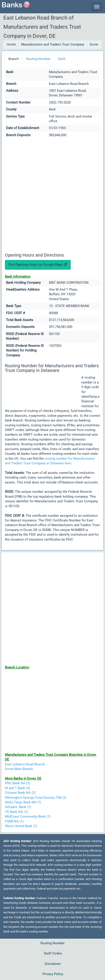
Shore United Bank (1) (21, 826)
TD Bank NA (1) (16, 812)
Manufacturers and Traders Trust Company (53, 44)
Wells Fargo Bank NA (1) (23, 802)
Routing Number (38, 59)
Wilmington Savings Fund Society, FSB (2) (36, 798)
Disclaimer (53, 964)
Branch (14, 59)
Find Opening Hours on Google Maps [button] (38, 265)
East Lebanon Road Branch (25, 764)
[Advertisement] (52, 196)
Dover (94, 44)
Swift (62, 59)
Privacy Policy (53, 974)
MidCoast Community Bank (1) (28, 816)
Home (11, 44)
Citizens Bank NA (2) (20, 793)
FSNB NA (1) (14, 821)
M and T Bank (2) (17, 788)
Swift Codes (53, 953)
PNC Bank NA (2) (18, 783)
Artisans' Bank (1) (18, 807)
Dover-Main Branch (19, 769)
